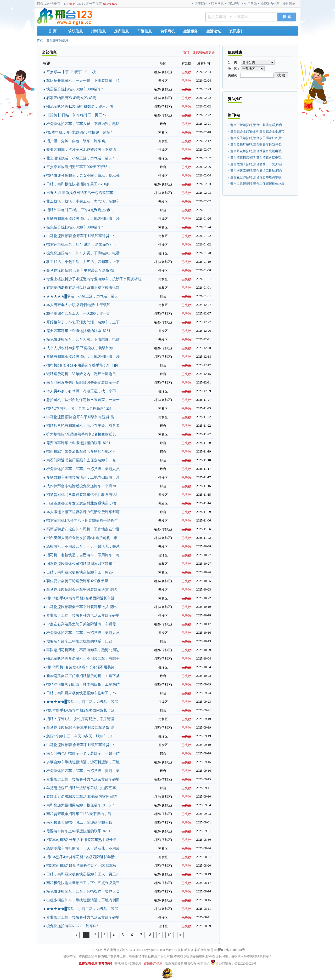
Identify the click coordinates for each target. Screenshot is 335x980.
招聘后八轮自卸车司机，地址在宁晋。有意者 (83, 426)
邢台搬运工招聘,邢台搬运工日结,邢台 (256, 171)
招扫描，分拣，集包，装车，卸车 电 (76, 141)
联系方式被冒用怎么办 (181, 964)
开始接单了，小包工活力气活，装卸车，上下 (83, 322)
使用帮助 (250, 4)
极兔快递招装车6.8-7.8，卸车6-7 (72, 926)
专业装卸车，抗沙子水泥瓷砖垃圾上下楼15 (81, 150)
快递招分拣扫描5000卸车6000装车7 (75, 89)
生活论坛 (214, 31)
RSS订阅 (97, 950)
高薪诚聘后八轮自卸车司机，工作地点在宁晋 (83, 529)
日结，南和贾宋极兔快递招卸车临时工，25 (81, 693)
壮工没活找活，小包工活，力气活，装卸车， (83, 158)
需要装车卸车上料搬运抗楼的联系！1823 (79, 641)
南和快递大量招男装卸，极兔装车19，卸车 (81, 805)
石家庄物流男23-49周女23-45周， (73, 98)
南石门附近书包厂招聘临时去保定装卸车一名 (83, 383)
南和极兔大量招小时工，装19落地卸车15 (79, 823)
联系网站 (217, 4)
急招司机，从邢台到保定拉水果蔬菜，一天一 (83, 400)
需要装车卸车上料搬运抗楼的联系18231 (78, 331)
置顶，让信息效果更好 (199, 53)
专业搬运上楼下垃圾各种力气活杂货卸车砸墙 (83, 615)
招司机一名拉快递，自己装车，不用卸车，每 (83, 555)
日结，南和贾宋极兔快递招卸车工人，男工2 (82, 874)
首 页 (52, 31)
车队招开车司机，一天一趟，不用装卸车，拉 (83, 81)
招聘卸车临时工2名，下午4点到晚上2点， (80, 210)
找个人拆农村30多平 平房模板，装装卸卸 (80, 348)
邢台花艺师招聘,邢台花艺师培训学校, (256, 177)
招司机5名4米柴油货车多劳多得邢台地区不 (81, 452)
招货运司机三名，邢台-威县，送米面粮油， (82, 245)
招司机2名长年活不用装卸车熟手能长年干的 (82, 365)
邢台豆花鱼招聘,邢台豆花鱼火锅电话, (256, 151)
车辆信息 (144, 31)
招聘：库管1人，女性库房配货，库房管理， (82, 719)
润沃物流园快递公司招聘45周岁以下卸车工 (81, 564)
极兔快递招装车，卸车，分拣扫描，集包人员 (83, 633)
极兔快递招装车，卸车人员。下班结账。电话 (83, 124)
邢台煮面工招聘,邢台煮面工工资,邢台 (256, 164)
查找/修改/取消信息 (128, 964)
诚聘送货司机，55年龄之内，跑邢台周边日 (81, 374)
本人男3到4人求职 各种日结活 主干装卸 (78, 305)
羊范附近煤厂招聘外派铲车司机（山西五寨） (83, 788)
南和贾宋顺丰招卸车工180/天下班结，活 (79, 814)
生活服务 (191, 31)
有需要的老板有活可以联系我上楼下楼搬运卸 (83, 288)
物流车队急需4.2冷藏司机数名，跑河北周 (80, 107)
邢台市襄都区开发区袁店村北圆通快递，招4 (82, 503)
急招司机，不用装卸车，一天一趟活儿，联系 (83, 546)
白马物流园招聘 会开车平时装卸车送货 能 (80, 417)
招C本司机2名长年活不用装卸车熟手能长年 (81, 840)
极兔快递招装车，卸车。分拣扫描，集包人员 (83, 469)
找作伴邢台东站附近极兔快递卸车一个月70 (81, 486)
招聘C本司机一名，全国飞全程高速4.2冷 (79, 408)
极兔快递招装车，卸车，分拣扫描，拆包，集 (83, 771)
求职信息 (75, 31)
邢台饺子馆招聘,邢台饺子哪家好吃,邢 (256, 138)
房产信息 (121, 31)
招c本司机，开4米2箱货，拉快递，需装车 (80, 132)
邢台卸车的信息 (57, 41)
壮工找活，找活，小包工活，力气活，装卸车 (83, 201)
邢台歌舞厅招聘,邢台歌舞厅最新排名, (256, 145)
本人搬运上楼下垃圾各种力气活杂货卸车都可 (83, 512)
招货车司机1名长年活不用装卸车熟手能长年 (82, 521)
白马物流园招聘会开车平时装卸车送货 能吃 (82, 590)
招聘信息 (98, 31)
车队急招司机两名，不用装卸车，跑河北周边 (83, 650)
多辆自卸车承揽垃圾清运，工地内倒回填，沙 (83, 219)
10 (170, 935)
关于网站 (201, 4)
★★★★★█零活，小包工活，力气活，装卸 (82, 296)
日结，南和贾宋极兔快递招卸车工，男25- (80, 572)
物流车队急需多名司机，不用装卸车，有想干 (83, 659)
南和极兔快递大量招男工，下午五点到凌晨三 (83, 883)
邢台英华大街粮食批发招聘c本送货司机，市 (82, 538)
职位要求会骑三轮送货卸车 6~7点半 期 (78, 581)
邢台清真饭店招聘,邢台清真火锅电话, (256, 158)
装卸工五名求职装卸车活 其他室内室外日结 (82, 797)
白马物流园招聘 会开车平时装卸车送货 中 (80, 236)
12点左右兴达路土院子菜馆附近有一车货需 (81, 624)
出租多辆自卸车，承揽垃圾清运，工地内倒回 (83, 900)
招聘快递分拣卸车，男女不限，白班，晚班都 (83, 176)
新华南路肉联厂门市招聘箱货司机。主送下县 (83, 676)
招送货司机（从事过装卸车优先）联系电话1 (82, 495)
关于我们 (203, 964)
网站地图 (110, 950)
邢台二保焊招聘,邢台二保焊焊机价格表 (257, 184)
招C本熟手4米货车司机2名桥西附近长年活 (80, 598)
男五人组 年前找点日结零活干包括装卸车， (82, 193)
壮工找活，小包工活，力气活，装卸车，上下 (83, 262)
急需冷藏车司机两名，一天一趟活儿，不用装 (83, 848)
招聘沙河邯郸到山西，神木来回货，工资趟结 (83, 684)
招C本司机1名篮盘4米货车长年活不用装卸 (80, 667)
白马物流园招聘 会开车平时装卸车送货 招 (80, 270)
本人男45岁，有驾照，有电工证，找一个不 (81, 391)
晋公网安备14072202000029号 (233, 964)
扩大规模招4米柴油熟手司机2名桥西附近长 (81, 434)
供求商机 (167, 31)
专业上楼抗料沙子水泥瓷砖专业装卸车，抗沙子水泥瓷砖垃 (94, 279)
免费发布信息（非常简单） (280, 4)
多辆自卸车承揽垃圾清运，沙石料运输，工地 (83, 762)
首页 (40, 41)
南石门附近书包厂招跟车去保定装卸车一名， (83, 460)
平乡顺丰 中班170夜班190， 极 (71, 72)
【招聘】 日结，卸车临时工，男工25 (76, 115)
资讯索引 (237, 31)
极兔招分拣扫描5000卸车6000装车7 (75, 227)
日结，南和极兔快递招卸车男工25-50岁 (78, 184)
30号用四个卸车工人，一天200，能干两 (78, 314)
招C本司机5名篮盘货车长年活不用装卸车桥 (81, 866)
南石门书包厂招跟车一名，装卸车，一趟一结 (83, 753)
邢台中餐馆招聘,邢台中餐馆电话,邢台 (256, 125)
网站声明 (234, 4)
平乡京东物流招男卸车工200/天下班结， (79, 167)
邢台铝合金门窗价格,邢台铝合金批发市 (257, 131)
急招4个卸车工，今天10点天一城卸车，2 (79, 736)
